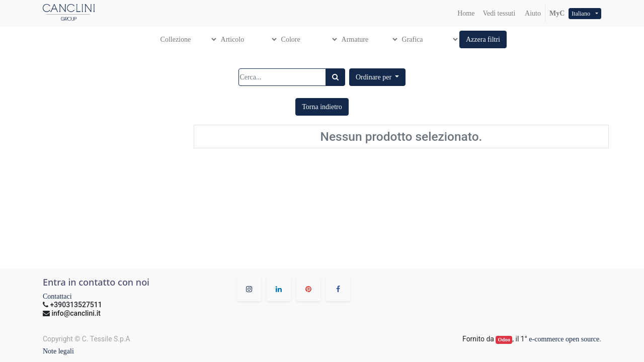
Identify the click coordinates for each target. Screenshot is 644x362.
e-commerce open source (564, 339)
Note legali (58, 351)
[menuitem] (466, 13)
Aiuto (532, 13)
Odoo (504, 340)
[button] (483, 39)
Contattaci (57, 296)
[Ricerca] (335, 77)
